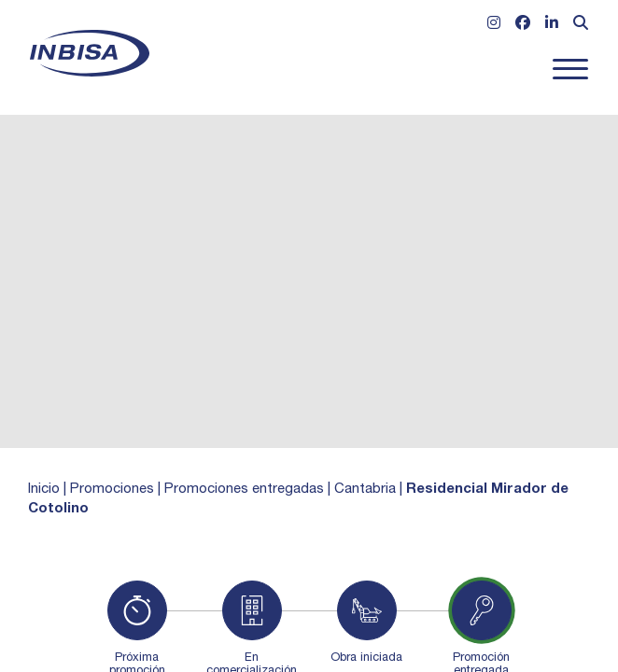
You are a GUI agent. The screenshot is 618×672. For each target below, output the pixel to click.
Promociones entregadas (244, 490)
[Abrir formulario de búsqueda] (581, 25)
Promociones (112, 490)
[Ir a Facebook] (523, 25)
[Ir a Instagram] (494, 25)
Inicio (44, 490)
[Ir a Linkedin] (552, 25)
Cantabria (365, 490)
